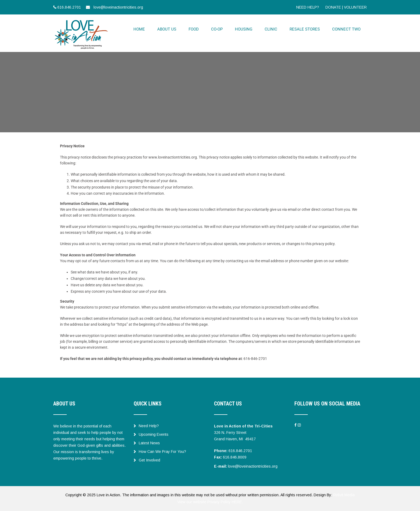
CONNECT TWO (346, 29)
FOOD (194, 29)
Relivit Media (344, 495)
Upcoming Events (151, 434)
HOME (139, 29)
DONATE (333, 7)
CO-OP (217, 29)
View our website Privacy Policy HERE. (210, 502)
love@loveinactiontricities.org (253, 466)
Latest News (147, 443)
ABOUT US (167, 29)
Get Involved (147, 460)
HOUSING (244, 29)
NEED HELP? (308, 7)
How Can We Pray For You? (160, 452)
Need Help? (146, 426)
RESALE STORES (305, 29)
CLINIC (271, 29)
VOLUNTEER (355, 7)
